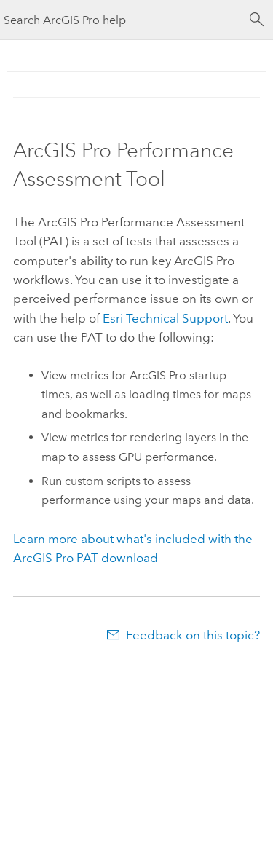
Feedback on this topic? (193, 635)
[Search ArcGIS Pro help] (122, 20)
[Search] (257, 20)
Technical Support (165, 318)
